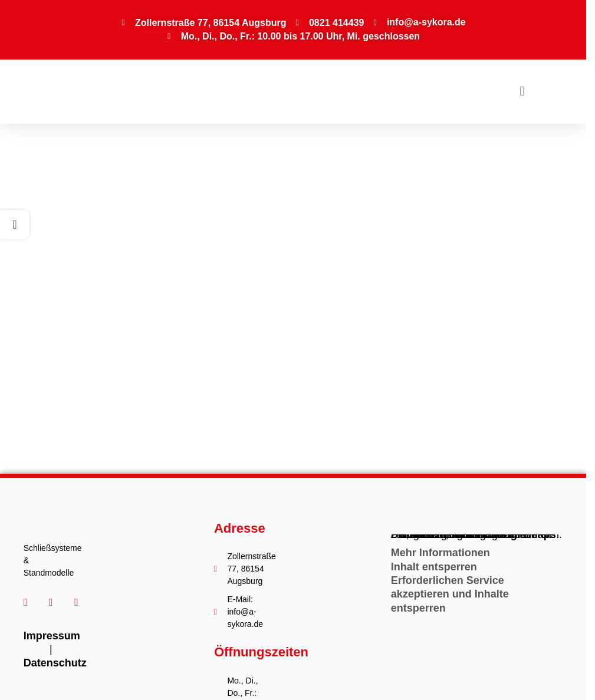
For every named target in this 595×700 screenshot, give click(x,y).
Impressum (52, 636)
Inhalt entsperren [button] (434, 567)
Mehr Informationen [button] (441, 553)
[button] (522, 92)
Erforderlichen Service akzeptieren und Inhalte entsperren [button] (450, 594)
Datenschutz (55, 663)
